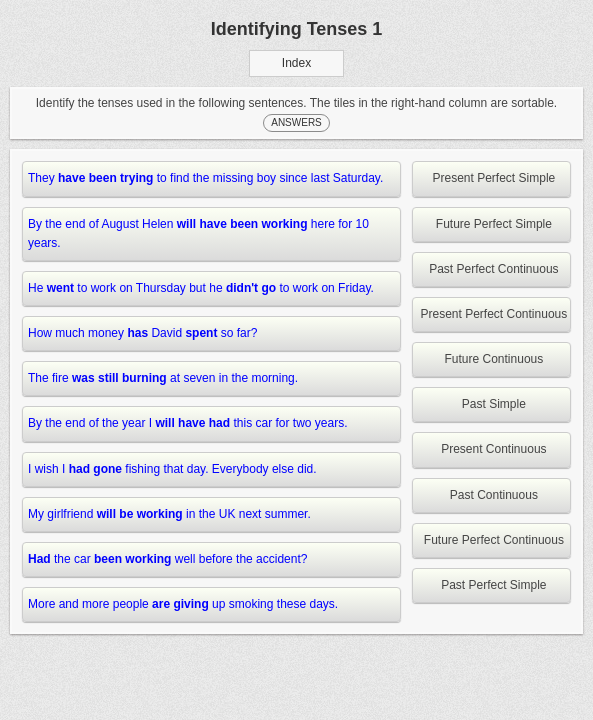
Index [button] (296, 63)
